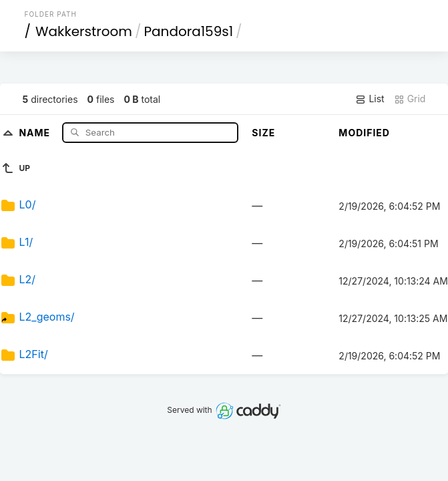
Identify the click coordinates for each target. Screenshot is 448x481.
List (370, 99)
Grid (410, 99)
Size (263, 133)
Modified (364, 133)
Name (36, 132)
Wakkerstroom (84, 31)
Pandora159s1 (189, 31)
